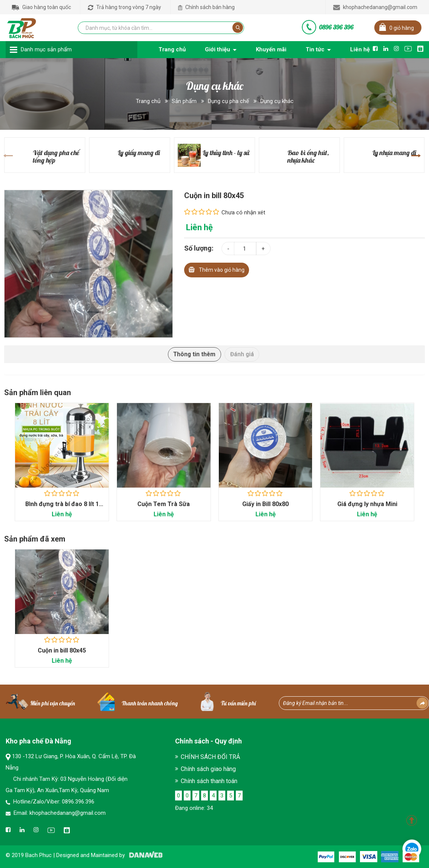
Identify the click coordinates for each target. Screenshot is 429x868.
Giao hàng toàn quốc (41, 7)
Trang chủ (148, 101)
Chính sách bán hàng (206, 7)
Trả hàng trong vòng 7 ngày (125, 7)
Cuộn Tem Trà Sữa (164, 504)
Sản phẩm (184, 101)
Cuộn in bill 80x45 (62, 651)
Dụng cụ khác (277, 101)
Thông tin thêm (194, 354)
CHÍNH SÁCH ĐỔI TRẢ (210, 757)
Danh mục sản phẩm (46, 49)
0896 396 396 (336, 27)
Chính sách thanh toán (209, 781)
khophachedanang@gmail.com (375, 7)
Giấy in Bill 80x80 (265, 504)
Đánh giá (243, 354)
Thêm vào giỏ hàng (217, 269)
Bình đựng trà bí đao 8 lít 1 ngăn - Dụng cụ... (62, 508)
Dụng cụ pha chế (228, 101)
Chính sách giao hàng (208, 769)
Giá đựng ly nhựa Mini (367, 504)
